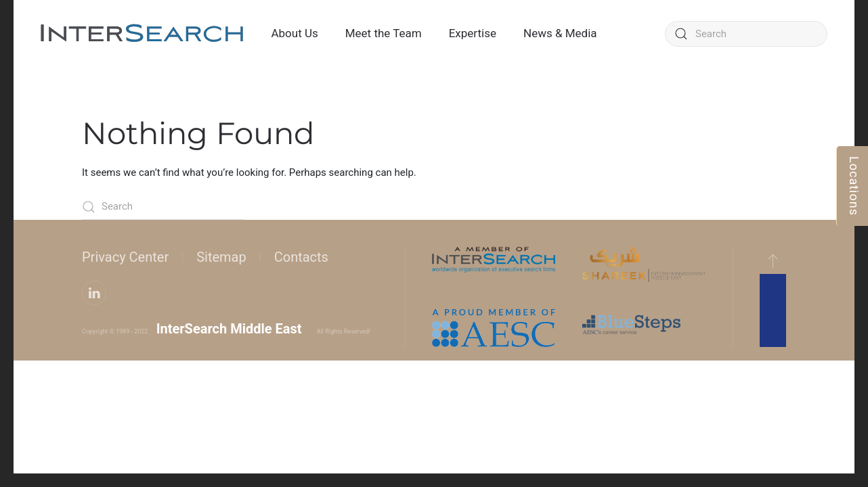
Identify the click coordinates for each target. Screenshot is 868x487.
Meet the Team (384, 33)
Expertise (473, 33)
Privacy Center (125, 257)
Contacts (301, 257)
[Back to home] (142, 34)
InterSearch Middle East (229, 329)
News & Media (560, 33)
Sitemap (221, 257)
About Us (294, 33)
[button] (773, 260)
